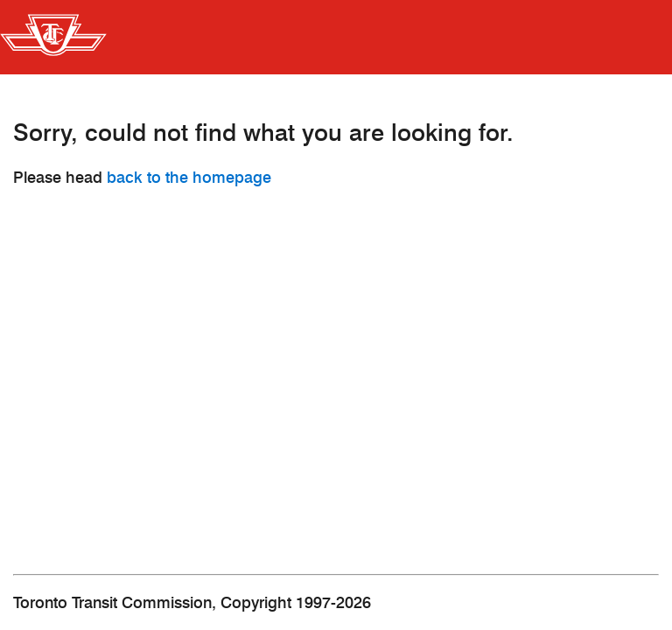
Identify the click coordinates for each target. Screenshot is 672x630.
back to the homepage (189, 178)
